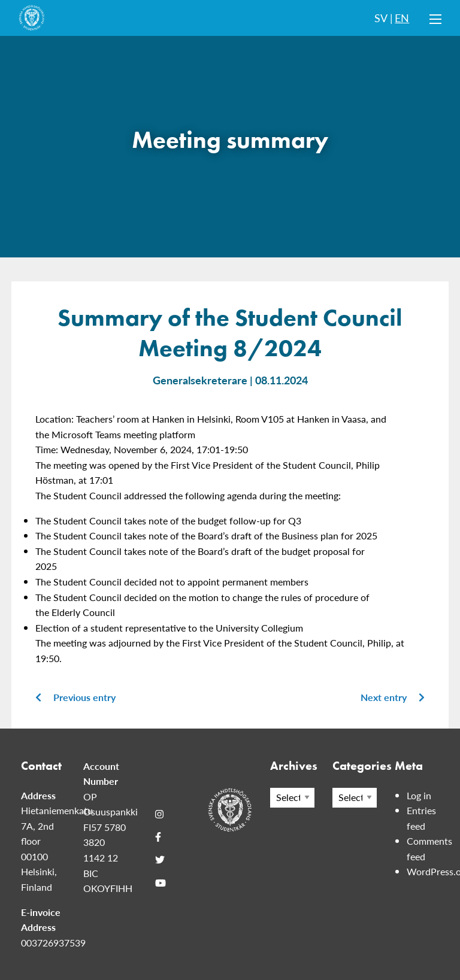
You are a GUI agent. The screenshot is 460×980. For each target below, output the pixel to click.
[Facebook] (158, 837)
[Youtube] (161, 883)
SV (381, 18)
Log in (419, 795)
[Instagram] (159, 814)
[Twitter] (160, 860)
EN (402, 18)
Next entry (393, 697)
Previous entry (75, 697)
